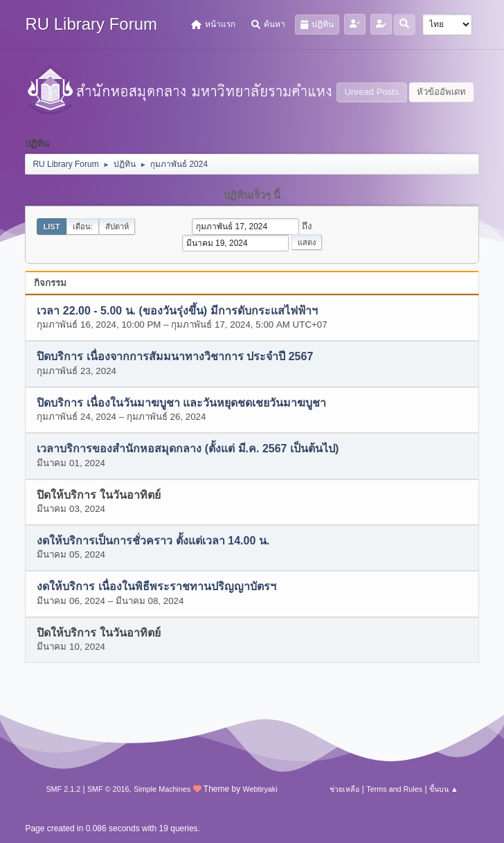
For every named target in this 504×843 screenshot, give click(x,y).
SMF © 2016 (108, 789)
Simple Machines (162, 789)
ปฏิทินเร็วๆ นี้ (252, 195)
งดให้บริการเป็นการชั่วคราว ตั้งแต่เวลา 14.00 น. (153, 541)
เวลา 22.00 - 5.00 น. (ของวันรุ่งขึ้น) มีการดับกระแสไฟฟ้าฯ (177, 311)
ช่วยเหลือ (344, 789)
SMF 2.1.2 (63, 789)
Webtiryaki (260, 789)
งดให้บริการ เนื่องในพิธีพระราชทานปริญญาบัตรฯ (156, 587)
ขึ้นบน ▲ (444, 789)
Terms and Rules (394, 789)
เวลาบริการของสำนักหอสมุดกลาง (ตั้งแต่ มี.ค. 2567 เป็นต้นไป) (188, 449)
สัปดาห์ (117, 227)
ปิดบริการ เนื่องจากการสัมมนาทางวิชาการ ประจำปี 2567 (175, 357)
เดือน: (83, 227)
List (51, 227)
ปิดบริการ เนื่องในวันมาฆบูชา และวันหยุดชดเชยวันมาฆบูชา (181, 403)
